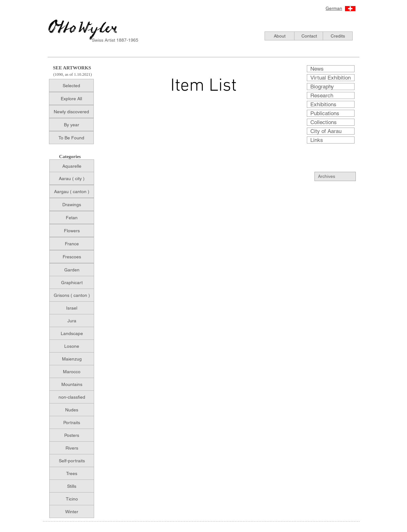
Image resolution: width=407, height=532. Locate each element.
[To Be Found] (71, 138)
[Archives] (339, 176)
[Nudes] (72, 410)
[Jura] (72, 321)
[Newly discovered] (71, 112)
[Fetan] (72, 217)
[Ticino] (72, 499)
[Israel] (72, 308)
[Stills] (72, 486)
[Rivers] (72, 448)
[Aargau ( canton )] (72, 191)
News (317, 69)
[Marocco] (72, 371)
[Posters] (72, 435)
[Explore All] (71, 98)
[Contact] (309, 36)
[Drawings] (72, 204)
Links (317, 140)
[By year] (71, 125)
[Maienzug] (72, 359)
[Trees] (72, 473)
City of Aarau (326, 131)
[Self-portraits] (72, 461)
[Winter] (72, 511)
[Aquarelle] (72, 166)
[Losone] (72, 346)
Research (322, 95)
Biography (322, 87)
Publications (325, 113)
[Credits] (338, 36)
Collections (324, 122)
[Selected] (71, 85)
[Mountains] (72, 384)
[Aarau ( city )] (72, 178)
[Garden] (72, 270)
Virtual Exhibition (331, 78)
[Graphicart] (72, 282)
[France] (72, 244)
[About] (279, 36)
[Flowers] (72, 231)
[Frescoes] (72, 257)
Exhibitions (323, 104)
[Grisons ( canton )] (72, 295)
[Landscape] (72, 333)
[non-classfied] (72, 397)
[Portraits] (72, 422)
